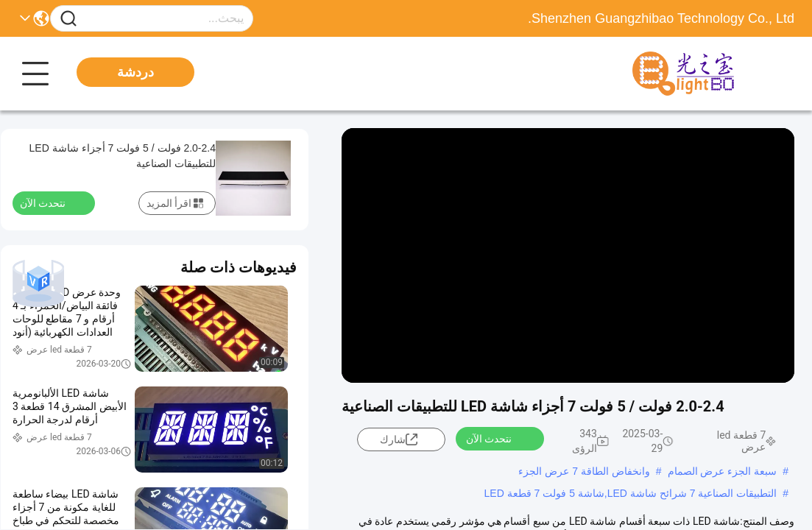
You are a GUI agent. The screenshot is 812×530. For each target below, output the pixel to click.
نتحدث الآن (498, 438)
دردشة (135, 72)
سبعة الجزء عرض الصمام (723, 471)
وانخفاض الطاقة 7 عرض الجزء (584, 471)
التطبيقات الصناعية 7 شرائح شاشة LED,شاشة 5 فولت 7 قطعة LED (631, 493)
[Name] (68, 19)
